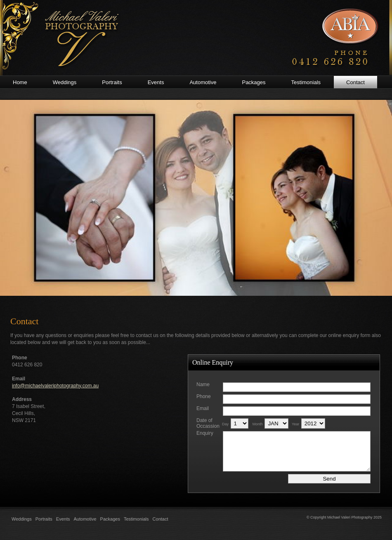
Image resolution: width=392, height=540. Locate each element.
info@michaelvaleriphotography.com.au (55, 386)
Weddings (22, 519)
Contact (161, 519)
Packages (110, 519)
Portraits (44, 519)
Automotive (85, 519)
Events (63, 519)
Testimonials (136, 519)
